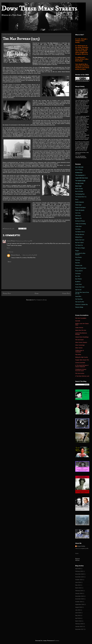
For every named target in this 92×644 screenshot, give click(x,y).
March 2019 (78, 588)
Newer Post (7, 293)
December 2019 (80, 574)
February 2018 (79, 624)
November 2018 (80, 599)
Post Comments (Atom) (40, 300)
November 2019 (80, 577)
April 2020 (78, 569)
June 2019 (78, 582)
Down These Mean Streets (39, 9)
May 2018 (78, 615)
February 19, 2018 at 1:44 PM (24, 241)
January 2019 (79, 593)
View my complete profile (82, 548)
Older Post (66, 293)
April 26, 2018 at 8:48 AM (30, 255)
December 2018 (80, 596)
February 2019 (79, 591)
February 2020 (79, 571)
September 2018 (80, 604)
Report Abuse (78, 559)
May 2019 (78, 585)
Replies (11, 252)
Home (37, 293)
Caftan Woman (11, 241)
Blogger (56, 641)
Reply (8, 248)
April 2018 (78, 618)
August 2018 (79, 607)
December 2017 (80, 629)
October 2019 (79, 580)
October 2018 (79, 602)
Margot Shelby (16, 255)
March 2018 (78, 621)
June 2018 (78, 613)
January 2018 (79, 626)
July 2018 (78, 610)
